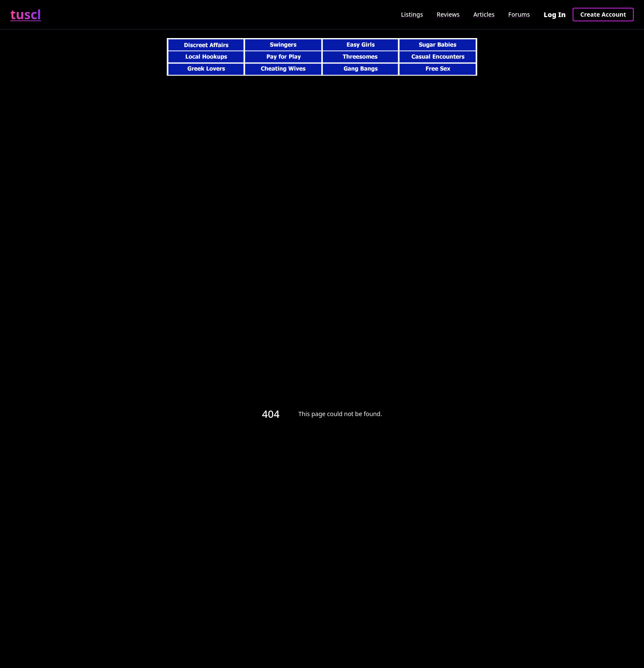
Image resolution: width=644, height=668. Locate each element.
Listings (412, 14)
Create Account (603, 14)
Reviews (448, 14)
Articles (484, 14)
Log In (555, 15)
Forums (519, 14)
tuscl (26, 15)
